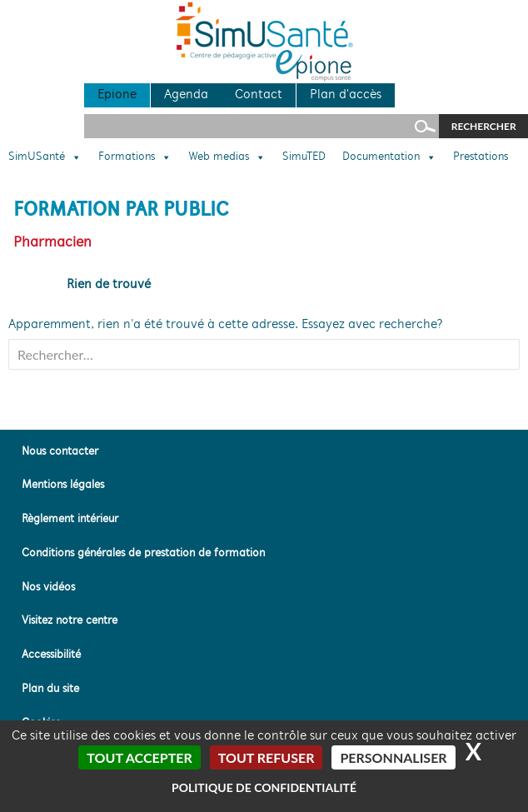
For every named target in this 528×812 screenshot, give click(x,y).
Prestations (481, 157)
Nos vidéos (48, 588)
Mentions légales (63, 485)
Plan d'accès (346, 95)
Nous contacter (60, 452)
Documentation (389, 157)
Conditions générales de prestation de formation (143, 553)
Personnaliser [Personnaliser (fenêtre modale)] (393, 757)
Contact (259, 95)
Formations (135, 157)
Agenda (186, 95)
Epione (117, 95)
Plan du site (50, 689)
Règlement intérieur (70, 519)
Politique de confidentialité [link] (264, 787)
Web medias (227, 157)
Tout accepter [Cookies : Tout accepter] (139, 757)
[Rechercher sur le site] (262, 126)
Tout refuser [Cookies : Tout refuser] (266, 757)
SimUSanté (45, 157)
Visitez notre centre (70, 621)
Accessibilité (51, 655)
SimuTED (304, 157)
